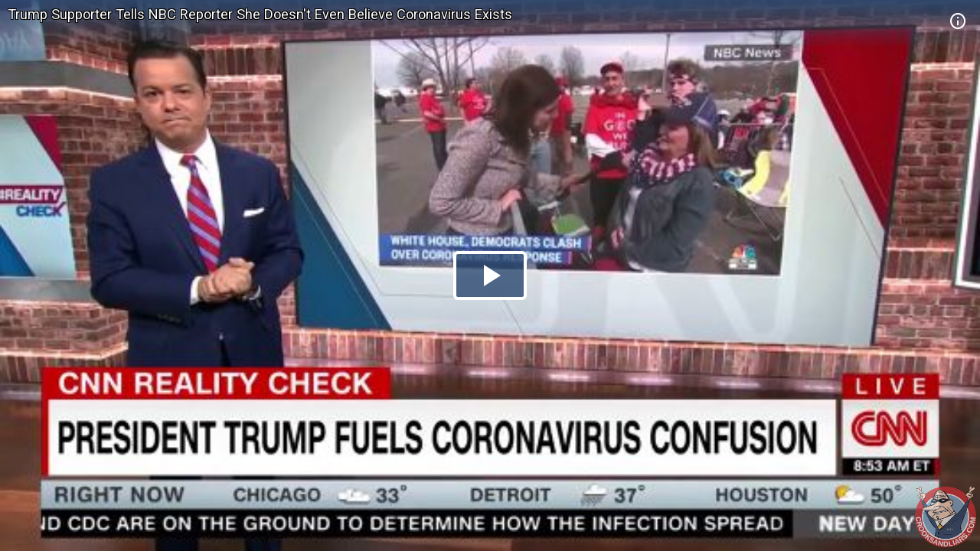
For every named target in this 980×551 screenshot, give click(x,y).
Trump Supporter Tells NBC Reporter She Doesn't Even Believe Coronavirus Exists (260, 14)
